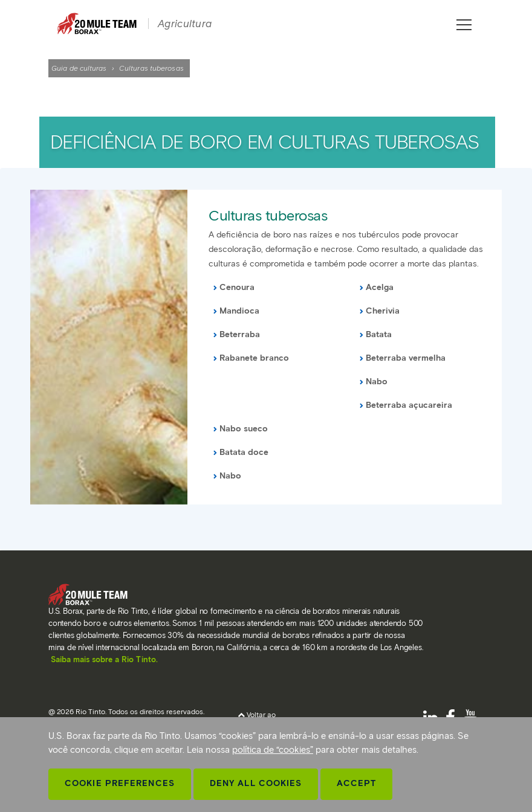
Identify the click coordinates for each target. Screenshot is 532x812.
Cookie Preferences (120, 783)
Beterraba (240, 334)
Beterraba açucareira (409, 405)
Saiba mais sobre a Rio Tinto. (104, 659)
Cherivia (383, 311)
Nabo (377, 382)
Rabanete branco (254, 358)
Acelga (380, 287)
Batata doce (244, 452)
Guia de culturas (79, 68)
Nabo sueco (244, 429)
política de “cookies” (273, 750)
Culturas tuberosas (268, 215)
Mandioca (239, 311)
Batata (379, 334)
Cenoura (237, 287)
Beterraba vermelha (406, 358)
